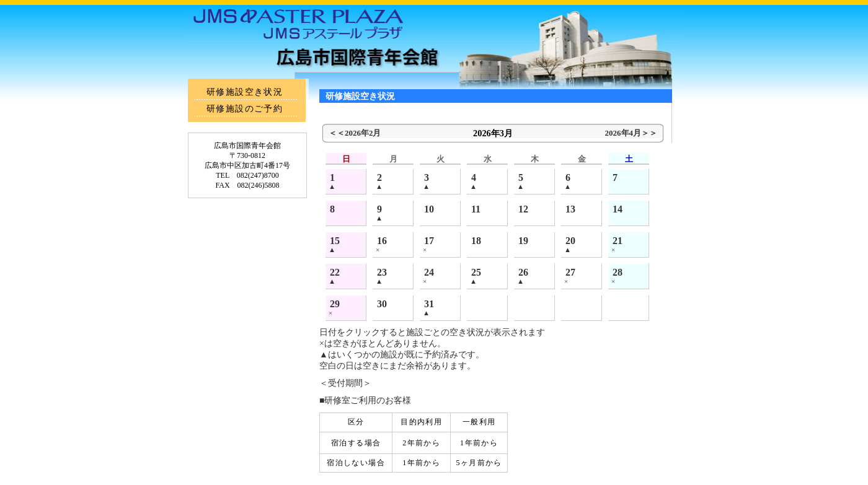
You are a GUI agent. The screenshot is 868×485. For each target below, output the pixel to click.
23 (382, 272)
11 (476, 209)
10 (429, 209)
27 (570, 272)
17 (429, 241)
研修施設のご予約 (245, 109)
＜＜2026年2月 (355, 133)
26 (523, 272)
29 (335, 304)
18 (476, 241)
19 (523, 241)
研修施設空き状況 (245, 92)
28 (618, 272)
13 (570, 209)
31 (429, 304)
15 (335, 241)
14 (618, 209)
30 (382, 304)
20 (570, 241)
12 (523, 209)
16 (382, 241)
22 (335, 272)
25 (476, 272)
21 (618, 241)
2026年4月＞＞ (631, 133)
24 (429, 272)
